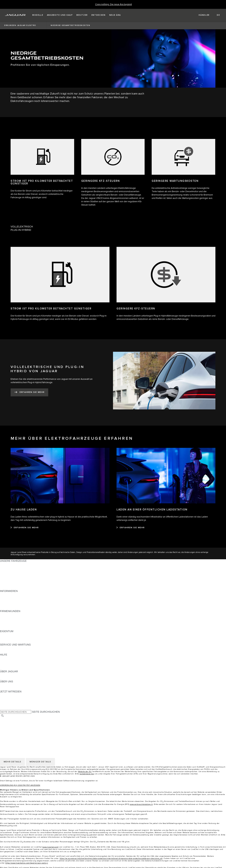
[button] (38, 15)
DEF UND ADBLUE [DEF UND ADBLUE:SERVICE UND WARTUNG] (11, 651)
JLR (2, 685)
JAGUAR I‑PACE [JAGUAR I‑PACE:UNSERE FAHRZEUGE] (10, 571)
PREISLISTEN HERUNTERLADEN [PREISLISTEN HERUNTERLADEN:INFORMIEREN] (20, 594)
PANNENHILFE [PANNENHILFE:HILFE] (9, 658)
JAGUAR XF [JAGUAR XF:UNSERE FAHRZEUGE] (7, 581)
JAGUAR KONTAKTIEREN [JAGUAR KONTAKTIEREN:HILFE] (15, 661)
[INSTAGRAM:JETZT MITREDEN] (9, 695)
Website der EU (85, 772)
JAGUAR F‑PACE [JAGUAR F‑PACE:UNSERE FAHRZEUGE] (10, 564)
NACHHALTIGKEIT (11, 688)
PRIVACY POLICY (10, 726)
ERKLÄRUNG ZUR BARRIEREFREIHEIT (23, 736)
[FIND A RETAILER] (201, 15)
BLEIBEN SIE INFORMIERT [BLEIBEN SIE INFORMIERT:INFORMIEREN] (16, 598)
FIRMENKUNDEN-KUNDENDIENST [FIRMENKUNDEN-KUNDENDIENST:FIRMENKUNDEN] (21, 625)
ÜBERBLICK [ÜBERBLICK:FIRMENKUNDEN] (7, 614)
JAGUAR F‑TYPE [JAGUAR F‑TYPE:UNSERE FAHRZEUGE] (10, 574)
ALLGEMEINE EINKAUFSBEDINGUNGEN (24, 723)
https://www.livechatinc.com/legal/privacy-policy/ (27, 863)
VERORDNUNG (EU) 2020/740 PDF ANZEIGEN (20, 785)
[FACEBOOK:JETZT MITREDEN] (8, 705)
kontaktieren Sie (87, 774)
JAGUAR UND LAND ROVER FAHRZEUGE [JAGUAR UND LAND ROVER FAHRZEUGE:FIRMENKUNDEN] (25, 618)
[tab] (113, 227)
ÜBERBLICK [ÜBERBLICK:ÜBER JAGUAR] (7, 675)
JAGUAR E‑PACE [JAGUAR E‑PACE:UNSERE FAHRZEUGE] (10, 568)
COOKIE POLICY (10, 729)
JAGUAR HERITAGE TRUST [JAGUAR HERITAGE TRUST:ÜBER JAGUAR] (16, 678)
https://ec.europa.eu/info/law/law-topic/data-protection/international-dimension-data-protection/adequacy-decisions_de (111, 858)
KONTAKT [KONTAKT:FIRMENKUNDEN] (6, 628)
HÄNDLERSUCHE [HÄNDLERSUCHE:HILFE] (10, 665)
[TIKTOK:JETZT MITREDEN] (6, 698)
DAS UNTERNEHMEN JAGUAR (18, 733)
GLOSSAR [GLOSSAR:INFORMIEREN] (6, 604)
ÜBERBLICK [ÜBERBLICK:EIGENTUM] (7, 635)
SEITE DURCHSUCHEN (46, 712)
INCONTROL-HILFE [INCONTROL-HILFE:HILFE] (11, 668)
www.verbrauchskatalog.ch (141, 804)
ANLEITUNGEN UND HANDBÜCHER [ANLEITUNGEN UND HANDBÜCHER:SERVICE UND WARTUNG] (21, 648)
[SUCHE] (2, 716)
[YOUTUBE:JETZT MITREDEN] (7, 702)
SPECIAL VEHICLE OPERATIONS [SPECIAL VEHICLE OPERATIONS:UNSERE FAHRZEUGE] (20, 584)
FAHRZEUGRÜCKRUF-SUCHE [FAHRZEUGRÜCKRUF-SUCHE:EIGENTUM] (18, 641)
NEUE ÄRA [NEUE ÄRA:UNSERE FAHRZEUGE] (6, 588)
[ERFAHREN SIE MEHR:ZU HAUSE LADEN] (25, 528)
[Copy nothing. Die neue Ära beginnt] (114, 4)
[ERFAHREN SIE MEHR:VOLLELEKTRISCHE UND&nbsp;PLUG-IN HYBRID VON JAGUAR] (29, 392)
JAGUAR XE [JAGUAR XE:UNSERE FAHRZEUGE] (7, 578)
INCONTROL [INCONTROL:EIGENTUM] (7, 638)
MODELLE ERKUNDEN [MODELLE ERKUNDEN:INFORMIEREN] (14, 601)
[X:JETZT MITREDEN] (2, 708)
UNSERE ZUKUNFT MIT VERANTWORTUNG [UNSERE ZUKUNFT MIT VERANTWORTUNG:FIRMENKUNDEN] (26, 621)
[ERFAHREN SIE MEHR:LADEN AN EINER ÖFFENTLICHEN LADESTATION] (131, 528)
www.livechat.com (50, 847)
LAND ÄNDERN (9, 719)
